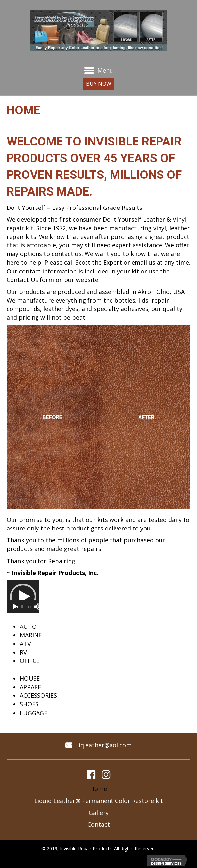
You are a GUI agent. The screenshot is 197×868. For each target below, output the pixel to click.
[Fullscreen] (39, 607)
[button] (96, 84)
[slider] (22, 607)
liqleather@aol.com (104, 745)
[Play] (15, 607)
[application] (23, 597)
